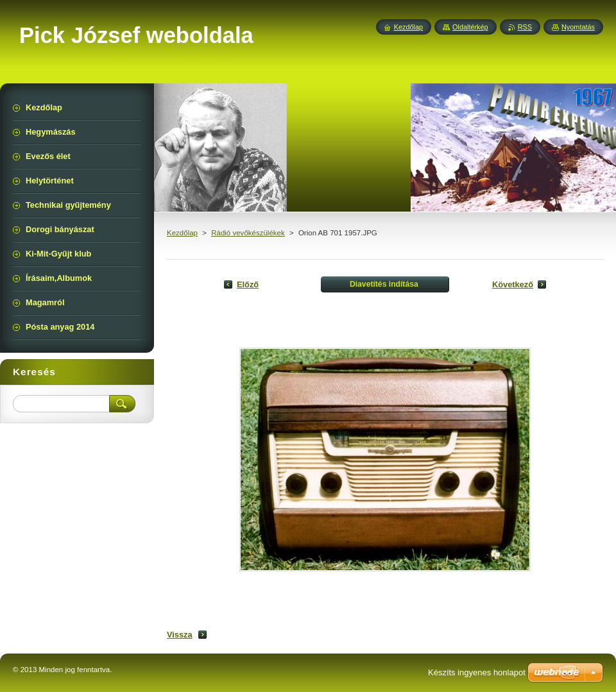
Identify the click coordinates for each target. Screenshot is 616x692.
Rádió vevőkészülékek (248, 233)
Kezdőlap (182, 233)
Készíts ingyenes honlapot (477, 672)
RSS (525, 27)
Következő (513, 284)
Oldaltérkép (470, 27)
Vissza (180, 635)
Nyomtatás (578, 27)
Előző (248, 284)
